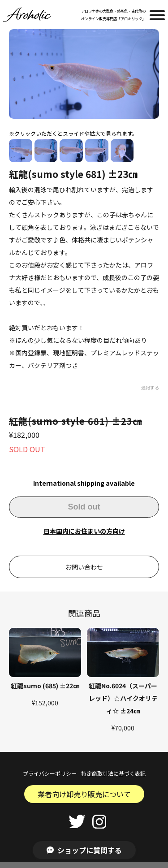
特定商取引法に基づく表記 (113, 773)
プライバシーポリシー (50, 773)
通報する (150, 387)
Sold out (84, 507)
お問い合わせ (84, 567)
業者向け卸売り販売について (84, 794)
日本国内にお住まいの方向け (84, 531)
